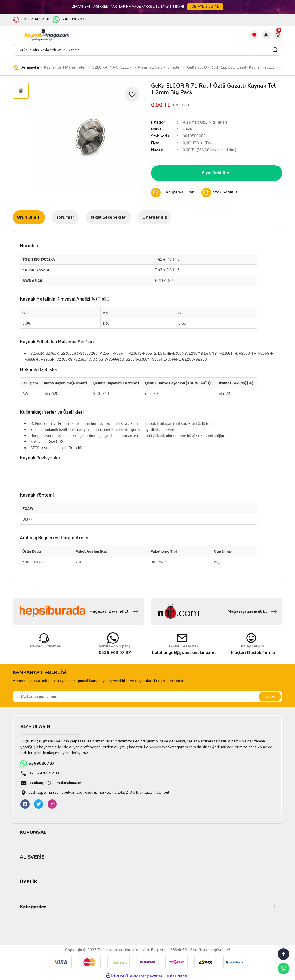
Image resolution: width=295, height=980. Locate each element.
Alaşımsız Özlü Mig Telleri (205, 122)
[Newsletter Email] (147, 697)
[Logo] (47, 35)
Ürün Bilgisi (29, 217)
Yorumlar (65, 217)
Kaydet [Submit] (270, 696)
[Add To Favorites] (132, 94)
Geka (187, 129)
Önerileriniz (154, 217)
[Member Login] (266, 35)
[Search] (147, 50)
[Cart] (278, 35)
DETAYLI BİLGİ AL (205, 7)
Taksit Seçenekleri (108, 217)
